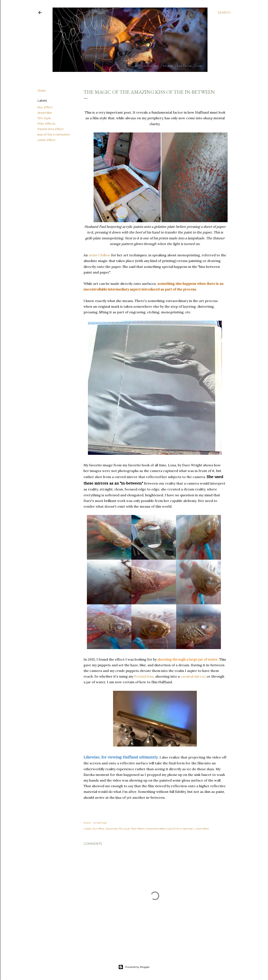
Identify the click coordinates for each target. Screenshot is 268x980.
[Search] (224, 13)
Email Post (100, 823)
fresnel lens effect (51, 129)
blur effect (45, 107)
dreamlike (45, 113)
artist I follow (99, 255)
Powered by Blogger (134, 967)
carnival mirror (193, 676)
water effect (46, 140)
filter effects (46, 124)
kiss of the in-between (54, 135)
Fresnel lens (144, 676)
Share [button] (42, 91)
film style (44, 118)
